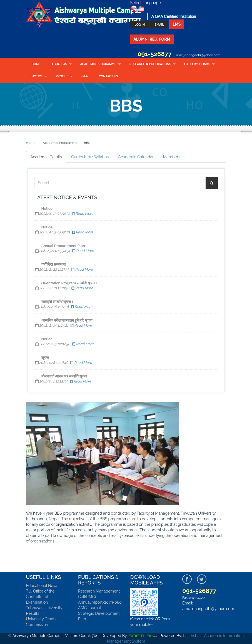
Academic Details (46, 157)
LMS (177, 24)
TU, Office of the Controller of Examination (40, 597)
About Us (59, 64)
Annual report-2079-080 (100, 602)
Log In (140, 25)
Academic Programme (98, 64)
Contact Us (108, 76)
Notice (37, 76)
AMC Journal (89, 608)
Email (159, 25)
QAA (85, 76)
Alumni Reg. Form (152, 39)
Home (36, 64)
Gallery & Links (197, 64)
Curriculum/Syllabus (90, 157)
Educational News (42, 586)
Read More (82, 214)
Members (172, 157)
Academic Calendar (136, 157)
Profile (62, 76)
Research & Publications (150, 64)
